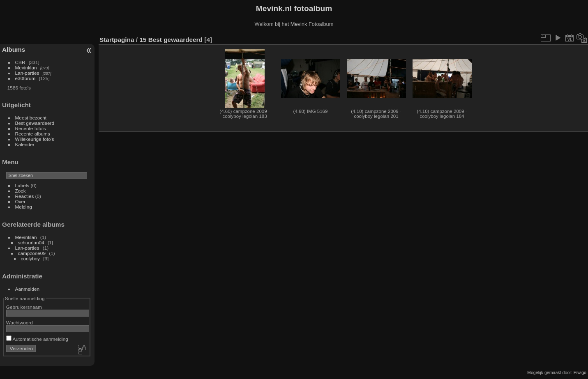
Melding (24, 207)
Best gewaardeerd (35, 123)
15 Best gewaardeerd (171, 40)
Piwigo (580, 372)
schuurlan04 (31, 242)
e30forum (25, 78)
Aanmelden (28, 289)
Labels (22, 185)
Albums (14, 49)
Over (21, 201)
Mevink (299, 24)
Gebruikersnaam (24, 307)
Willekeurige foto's (35, 139)
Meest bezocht (31, 118)
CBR (20, 62)
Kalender (25, 144)
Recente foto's (31, 128)
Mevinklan (26, 68)
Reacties (25, 196)
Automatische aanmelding (37, 339)
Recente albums (33, 134)
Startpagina (117, 40)
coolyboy (30, 258)
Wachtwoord (20, 323)
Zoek (21, 191)
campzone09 (32, 253)
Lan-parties (27, 73)
